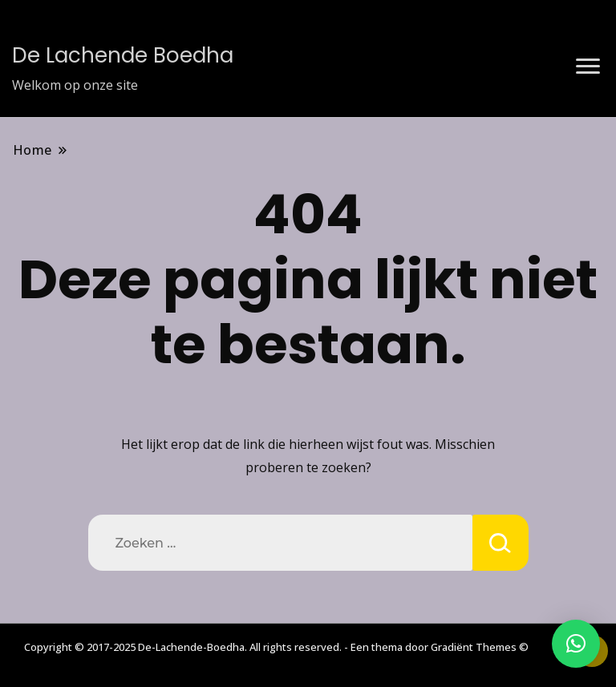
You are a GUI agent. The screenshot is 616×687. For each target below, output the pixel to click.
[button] (576, 644)
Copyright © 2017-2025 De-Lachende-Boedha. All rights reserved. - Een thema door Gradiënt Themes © (276, 647)
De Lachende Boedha (123, 55)
